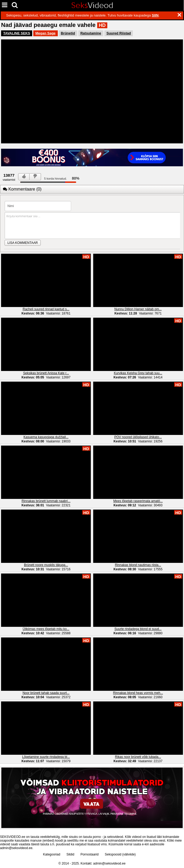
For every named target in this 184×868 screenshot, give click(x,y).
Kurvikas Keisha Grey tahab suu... (138, 373)
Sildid (70, 854)
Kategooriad (52, 854)
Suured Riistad (119, 33)
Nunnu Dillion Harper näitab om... (138, 309)
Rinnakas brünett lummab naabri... (46, 501)
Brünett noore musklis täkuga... (46, 565)
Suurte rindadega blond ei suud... (138, 629)
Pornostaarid (89, 854)
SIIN (155, 15)
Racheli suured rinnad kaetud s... (46, 309)
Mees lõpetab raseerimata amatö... (138, 501)
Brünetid (68, 33)
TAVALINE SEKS (17, 33)
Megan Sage (46, 33)
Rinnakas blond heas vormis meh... (138, 693)
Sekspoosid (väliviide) (120, 854)
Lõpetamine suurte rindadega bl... (46, 757)
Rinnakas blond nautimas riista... (138, 565)
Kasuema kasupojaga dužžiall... (46, 437)
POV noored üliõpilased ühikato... (138, 437)
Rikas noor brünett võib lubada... (138, 757)
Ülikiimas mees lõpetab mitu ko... (46, 629)
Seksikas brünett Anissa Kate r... (46, 373)
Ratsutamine (91, 33)
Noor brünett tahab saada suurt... (46, 693)
